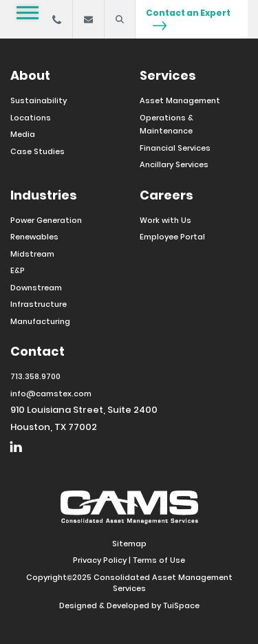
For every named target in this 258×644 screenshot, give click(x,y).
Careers (166, 195)
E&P (18, 270)
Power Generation (46, 220)
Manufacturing (40, 321)
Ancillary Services (174, 164)
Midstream (32, 254)
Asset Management (180, 100)
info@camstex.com (51, 394)
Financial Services (175, 148)
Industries (44, 195)
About (30, 75)
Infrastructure (39, 304)
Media (23, 134)
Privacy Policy (100, 560)
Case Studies (37, 151)
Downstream (36, 288)
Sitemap (129, 544)
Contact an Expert (188, 19)
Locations (31, 118)
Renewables (34, 237)
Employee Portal (172, 237)
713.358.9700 (35, 376)
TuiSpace (181, 605)
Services (168, 75)
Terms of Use (159, 560)
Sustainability (39, 100)
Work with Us (165, 220)
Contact (37, 351)
